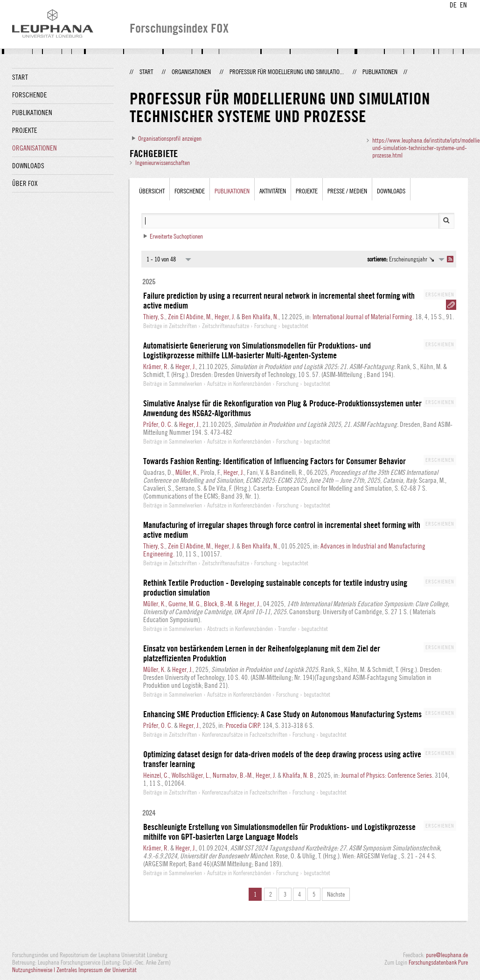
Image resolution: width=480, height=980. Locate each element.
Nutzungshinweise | (34, 970)
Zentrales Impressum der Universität (97, 970)
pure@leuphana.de (447, 955)
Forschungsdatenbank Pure (438, 962)
